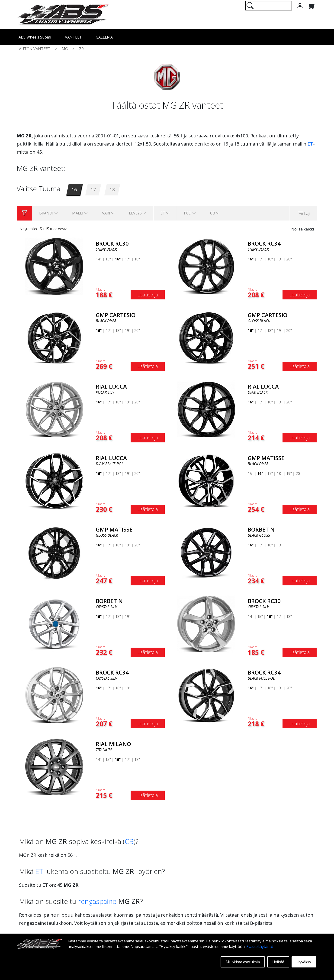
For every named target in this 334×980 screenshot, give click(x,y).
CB (129, 841)
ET (310, 144)
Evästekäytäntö (260, 947)
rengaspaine (97, 901)
